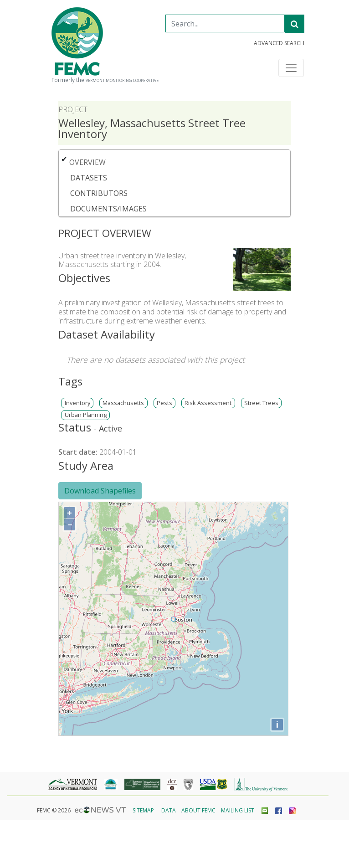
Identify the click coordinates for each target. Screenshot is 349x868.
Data (169, 810)
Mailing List (238, 810)
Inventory (77, 403)
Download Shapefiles (100, 491)
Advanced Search (279, 43)
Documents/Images (108, 209)
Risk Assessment (208, 403)
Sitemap (143, 810)
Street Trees (261, 403)
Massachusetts (123, 403)
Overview (87, 162)
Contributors (99, 193)
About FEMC (198, 810)
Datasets (89, 178)
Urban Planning (86, 415)
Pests (164, 403)
